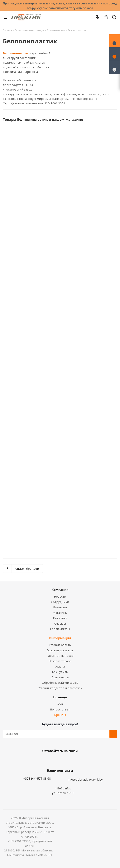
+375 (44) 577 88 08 (37, 778)
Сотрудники (60, 602)
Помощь (60, 697)
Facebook (54, 760)
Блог (60, 704)
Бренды (60, 715)
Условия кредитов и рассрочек (60, 688)
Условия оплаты (60, 645)
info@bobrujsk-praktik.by (85, 779)
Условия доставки (60, 650)
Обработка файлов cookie (60, 683)
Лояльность (60, 677)
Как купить (60, 672)
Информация (60, 638)
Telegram (74, 760)
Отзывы (60, 623)
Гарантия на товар (60, 656)
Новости (60, 596)
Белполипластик (16, 53)
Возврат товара (60, 661)
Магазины (60, 613)
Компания (60, 590)
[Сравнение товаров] (114, 67)
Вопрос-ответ (60, 709)
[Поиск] (114, 18)
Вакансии (60, 607)
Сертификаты (60, 629)
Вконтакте (45, 760)
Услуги (60, 666)
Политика (60, 618)
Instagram (64, 760)
